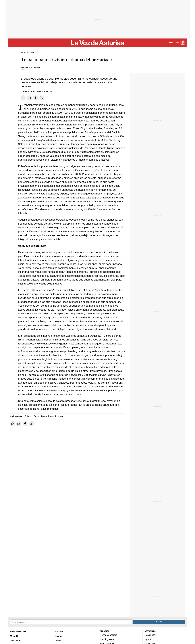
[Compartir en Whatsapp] (23, 98)
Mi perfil (14, 636)
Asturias (59, 636)
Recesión (59, 416)
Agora (148, 639)
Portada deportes (109, 635)
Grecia (37, 416)
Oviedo (59, 640)
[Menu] (12, 43)
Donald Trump (47, 416)
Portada (59, 632)
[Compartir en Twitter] (42, 98)
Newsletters (16, 640)
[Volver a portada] (97, 43)
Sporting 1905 (107, 639)
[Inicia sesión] (177, 43)
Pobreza (29, 416)
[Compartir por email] (29, 98)
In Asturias (150, 635)
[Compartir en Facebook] (36, 98)
